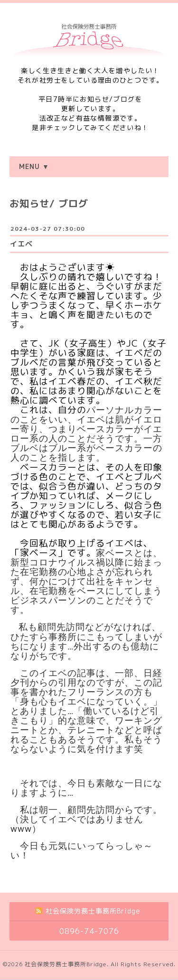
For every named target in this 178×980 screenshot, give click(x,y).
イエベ (21, 244)
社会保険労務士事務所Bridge (66, 964)
